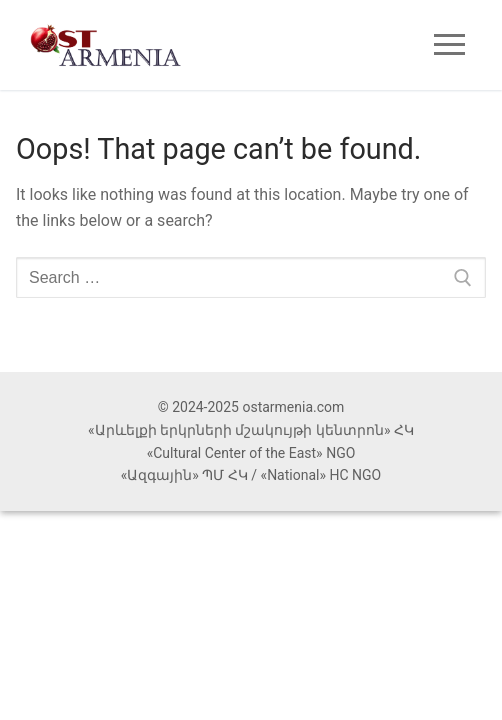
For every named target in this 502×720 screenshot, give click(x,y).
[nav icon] (449, 45)
